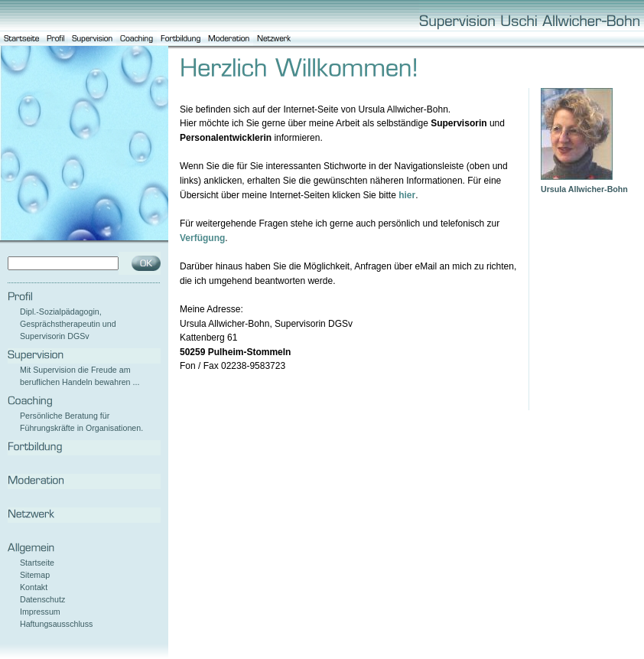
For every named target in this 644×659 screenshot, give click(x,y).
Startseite (37, 563)
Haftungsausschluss (56, 624)
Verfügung (202, 238)
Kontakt (34, 587)
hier (407, 195)
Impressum (40, 612)
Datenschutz (42, 599)
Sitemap (35, 575)
